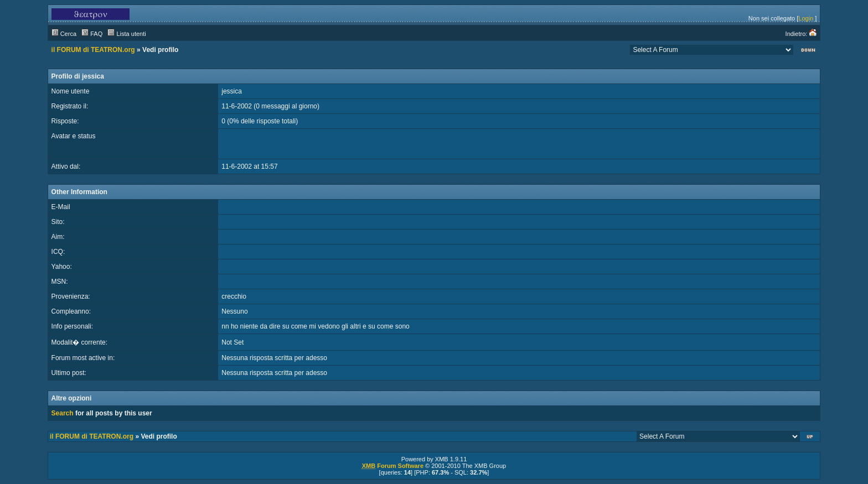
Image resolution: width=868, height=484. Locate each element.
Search (63, 413)
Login (806, 18)
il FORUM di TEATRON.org (93, 50)
